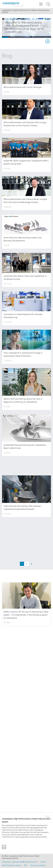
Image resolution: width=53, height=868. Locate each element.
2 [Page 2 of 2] (27, 684)
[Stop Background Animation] (48, 41)
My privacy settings (38, 865)
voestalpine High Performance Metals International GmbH (26, 11)
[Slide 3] (17, 37)
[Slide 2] (11, 37)
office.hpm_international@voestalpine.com (20, 862)
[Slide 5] (30, 37)
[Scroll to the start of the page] (48, 817)
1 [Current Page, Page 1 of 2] (22, 684)
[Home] (13, 4)
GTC (25, 865)
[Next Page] (31, 683)
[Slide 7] (42, 37)
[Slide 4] (23, 37)
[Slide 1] (5, 37)
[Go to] (4, 847)
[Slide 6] (36, 37)
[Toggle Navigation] (41, 4)
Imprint (43, 862)
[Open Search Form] (49, 3)
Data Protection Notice (11, 865)
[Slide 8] (48, 37)
